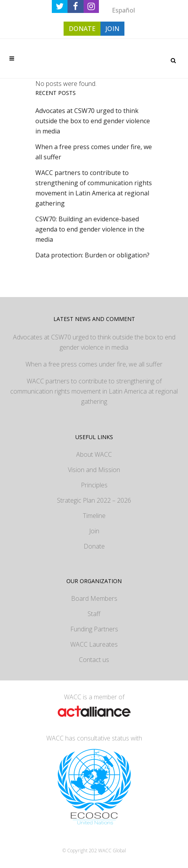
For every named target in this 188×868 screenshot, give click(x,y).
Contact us (94, 660)
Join (94, 531)
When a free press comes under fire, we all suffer (94, 364)
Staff (94, 614)
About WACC (94, 454)
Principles (94, 485)
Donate (94, 546)
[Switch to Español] (123, 10)
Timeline (94, 516)
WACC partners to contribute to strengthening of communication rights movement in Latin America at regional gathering (94, 391)
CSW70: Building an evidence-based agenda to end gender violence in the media (90, 229)
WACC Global (112, 851)
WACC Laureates (94, 644)
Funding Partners (94, 629)
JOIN (112, 29)
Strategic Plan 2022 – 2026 (94, 500)
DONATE (82, 29)
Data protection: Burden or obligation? (92, 255)
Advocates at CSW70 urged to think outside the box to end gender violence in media (93, 121)
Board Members (94, 598)
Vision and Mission (94, 470)
